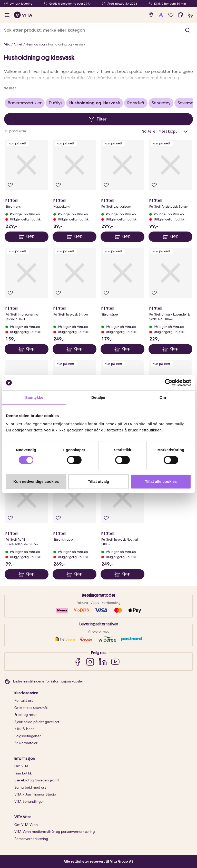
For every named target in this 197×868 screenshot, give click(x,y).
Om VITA (21, 766)
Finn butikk (23, 773)
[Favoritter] (171, 15)
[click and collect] (181, 15)
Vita (7, 44)
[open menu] (7, 15)
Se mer (10, 88)
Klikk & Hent (24, 729)
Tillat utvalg (98, 481)
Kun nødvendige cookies (36, 481)
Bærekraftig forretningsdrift (37, 780)
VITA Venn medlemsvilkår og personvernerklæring (55, 832)
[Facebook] (78, 662)
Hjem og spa (35, 44)
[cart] (191, 15)
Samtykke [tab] (34, 397)
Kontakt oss (24, 701)
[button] (188, 30)
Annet (18, 44)
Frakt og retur (26, 715)
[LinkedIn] (103, 662)
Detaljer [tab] (98, 397)
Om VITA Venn (26, 825)
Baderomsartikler (25, 103)
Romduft (136, 103)
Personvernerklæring (31, 839)
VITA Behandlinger (29, 802)
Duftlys (55, 103)
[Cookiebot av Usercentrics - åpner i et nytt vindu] (169, 383)
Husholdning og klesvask (67, 44)
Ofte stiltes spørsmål (31, 708)
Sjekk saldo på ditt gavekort (37, 722)
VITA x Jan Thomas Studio (35, 794)
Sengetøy (161, 103)
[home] (23, 15)
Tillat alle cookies (161, 481)
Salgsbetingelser (28, 736)
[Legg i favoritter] (10, 185)
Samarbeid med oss (30, 787)
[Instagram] (90, 662)
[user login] (161, 15)
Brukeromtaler (26, 743)
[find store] (151, 15)
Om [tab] (163, 397)
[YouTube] (115, 662)
